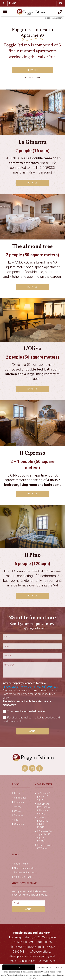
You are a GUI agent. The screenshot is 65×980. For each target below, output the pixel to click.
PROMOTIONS (33, 78)
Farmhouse (20, 798)
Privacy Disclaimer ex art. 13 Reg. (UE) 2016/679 (30, 687)
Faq (16, 820)
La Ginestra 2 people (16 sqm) (44, 796)
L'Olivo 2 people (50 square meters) (42, 822)
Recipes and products (26, 873)
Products (19, 802)
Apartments (58, 18)
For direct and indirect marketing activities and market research (31, 719)
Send (33, 731)
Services (19, 815)
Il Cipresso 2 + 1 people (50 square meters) (44, 836)
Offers (17, 811)
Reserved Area (47, 961)
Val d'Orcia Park (22, 877)
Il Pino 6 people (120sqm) (45, 847)
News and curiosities (25, 868)
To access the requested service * (25, 711)
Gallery (18, 807)
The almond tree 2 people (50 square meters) (44, 809)
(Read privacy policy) (22, 956)
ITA (61, 3)
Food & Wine (21, 864)
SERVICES (33, 70)
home (47, 18)
